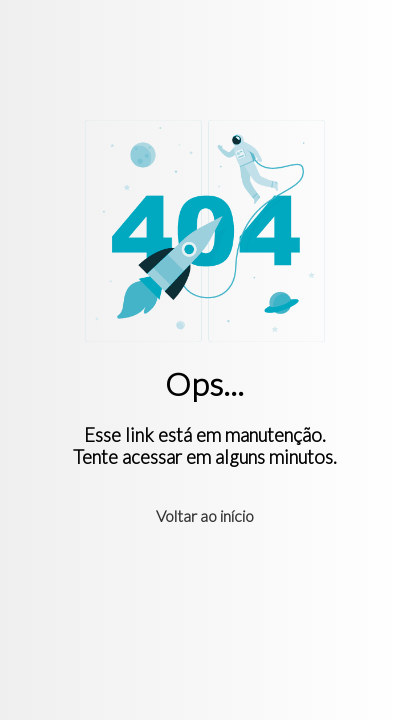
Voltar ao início (205, 515)
